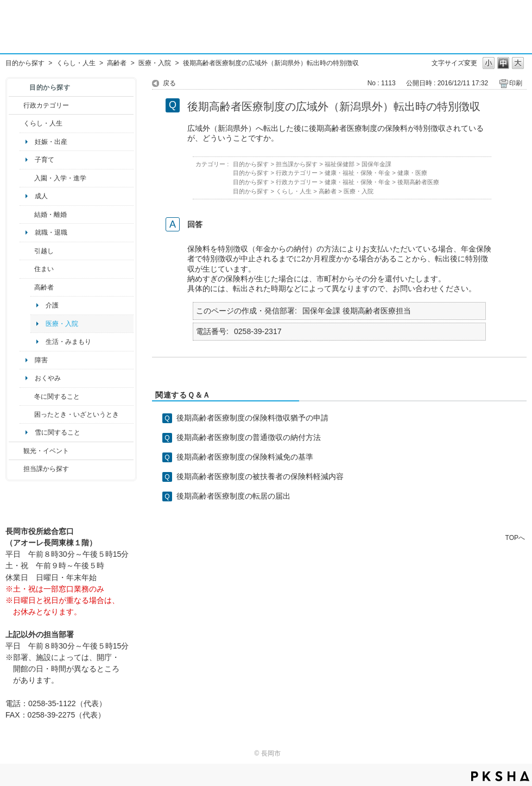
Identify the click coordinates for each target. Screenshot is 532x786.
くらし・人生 (76, 63)
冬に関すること (57, 397)
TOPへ (515, 537)
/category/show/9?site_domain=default (16, 469)
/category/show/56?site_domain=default (27, 215)
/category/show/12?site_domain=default (16, 123)
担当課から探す (46, 469)
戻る (169, 83)
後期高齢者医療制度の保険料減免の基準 (245, 457)
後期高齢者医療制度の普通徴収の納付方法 (249, 437)
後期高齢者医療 (418, 182)
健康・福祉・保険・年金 (357, 173)
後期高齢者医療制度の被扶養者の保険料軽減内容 (260, 476)
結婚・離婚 (50, 215)
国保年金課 (376, 164)
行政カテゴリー (46, 105)
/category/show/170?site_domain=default (27, 269)
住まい (44, 269)
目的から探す (25, 63)
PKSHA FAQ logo (500, 776)
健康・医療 (412, 173)
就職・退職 (51, 232)
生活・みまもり (68, 342)
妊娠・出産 (51, 142)
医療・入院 (155, 63)
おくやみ (48, 378)
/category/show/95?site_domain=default (27, 414)
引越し (44, 251)
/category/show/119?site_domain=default (27, 251)
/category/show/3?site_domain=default (16, 105)
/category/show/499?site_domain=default (27, 397)
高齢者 (117, 63)
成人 (41, 196)
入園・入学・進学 (60, 178)
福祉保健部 (340, 164)
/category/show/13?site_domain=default (27, 287)
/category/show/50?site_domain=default (27, 178)
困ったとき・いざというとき (77, 414)
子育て (45, 160)
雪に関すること (58, 432)
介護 (52, 305)
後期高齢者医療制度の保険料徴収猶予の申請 (252, 418)
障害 (41, 360)
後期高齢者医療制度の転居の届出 (233, 496)
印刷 (516, 83)
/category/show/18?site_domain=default (16, 451)
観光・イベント (46, 451)
